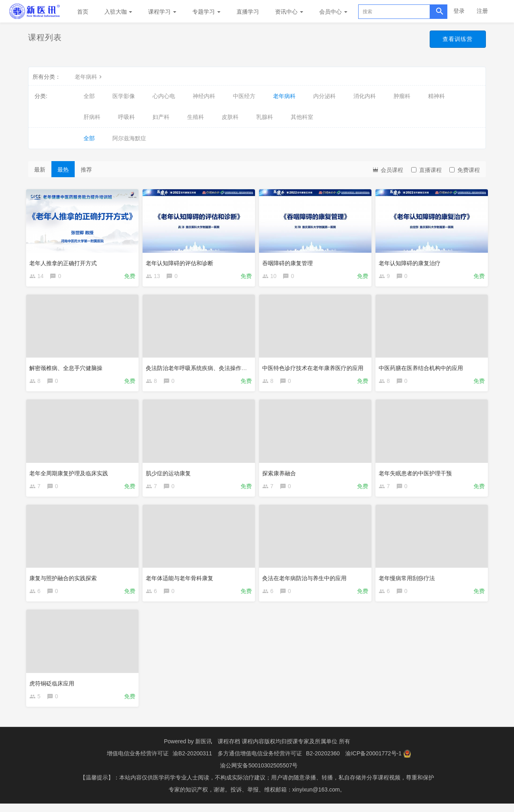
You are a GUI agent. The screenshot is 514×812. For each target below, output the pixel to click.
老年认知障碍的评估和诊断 (182, 261)
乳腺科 (265, 117)
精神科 (436, 96)
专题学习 (206, 12)
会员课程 (388, 169)
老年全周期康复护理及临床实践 (71, 475)
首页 (83, 12)
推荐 (86, 170)
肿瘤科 (402, 96)
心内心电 (164, 96)
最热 (63, 170)
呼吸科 (126, 117)
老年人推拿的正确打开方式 (65, 261)
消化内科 (365, 96)
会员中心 (333, 12)
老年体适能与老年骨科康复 (182, 581)
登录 (459, 11)
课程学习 (162, 12)
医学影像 (124, 96)
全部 (89, 96)
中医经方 (244, 96)
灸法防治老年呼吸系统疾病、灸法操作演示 (201, 368)
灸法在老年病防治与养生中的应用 (306, 581)
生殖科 (196, 117)
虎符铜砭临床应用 (54, 688)
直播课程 (426, 170)
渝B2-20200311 (192, 762)
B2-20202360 (323, 762)
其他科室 (302, 117)
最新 (40, 170)
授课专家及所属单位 (312, 750)
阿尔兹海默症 (129, 138)
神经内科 (204, 96)
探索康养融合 (281, 475)
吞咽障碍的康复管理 (290, 261)
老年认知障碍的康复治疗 (412, 261)
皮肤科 (230, 117)
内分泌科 (324, 96)
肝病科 (92, 117)
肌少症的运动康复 (170, 475)
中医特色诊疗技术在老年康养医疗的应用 (315, 368)
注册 (482, 11)
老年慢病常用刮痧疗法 (409, 581)
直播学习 (248, 12)
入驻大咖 (118, 12)
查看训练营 (456, 39)
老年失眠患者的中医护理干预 (417, 475)
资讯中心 (289, 12)
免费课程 (465, 170)
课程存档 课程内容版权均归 (252, 750)
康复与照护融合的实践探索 (65, 581)
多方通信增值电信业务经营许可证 (260, 762)
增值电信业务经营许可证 (138, 762)
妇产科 (161, 117)
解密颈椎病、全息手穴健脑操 (68, 368)
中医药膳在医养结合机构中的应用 (423, 368)
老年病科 (89, 77)
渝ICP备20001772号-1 (373, 762)
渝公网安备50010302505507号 (259, 774)
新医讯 (204, 750)
